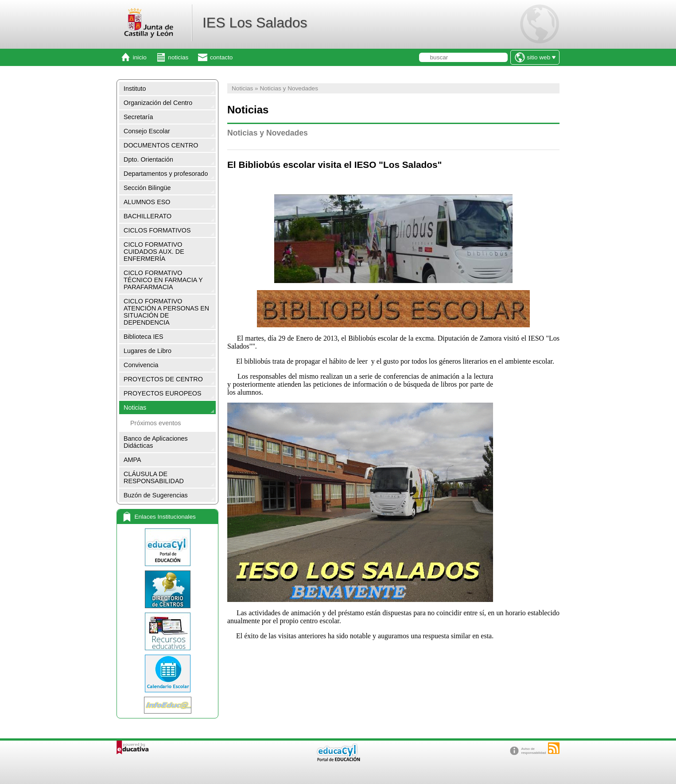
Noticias (135, 408)
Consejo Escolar (147, 131)
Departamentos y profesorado (166, 174)
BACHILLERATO (148, 216)
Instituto (135, 89)
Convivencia (141, 365)
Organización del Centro (158, 103)
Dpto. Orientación (148, 159)
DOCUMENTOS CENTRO (161, 145)
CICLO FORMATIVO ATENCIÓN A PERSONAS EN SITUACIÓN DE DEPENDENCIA (166, 312)
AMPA (132, 460)
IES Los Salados (255, 23)
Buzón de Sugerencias (156, 495)
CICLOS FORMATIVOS (157, 230)
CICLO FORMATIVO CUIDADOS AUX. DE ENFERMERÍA (154, 252)
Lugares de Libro (148, 351)
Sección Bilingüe (147, 188)
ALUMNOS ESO (147, 202)
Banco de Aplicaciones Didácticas (156, 442)
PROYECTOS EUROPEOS (163, 393)
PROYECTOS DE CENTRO (163, 379)
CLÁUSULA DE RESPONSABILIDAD (154, 477)
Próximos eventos (155, 423)
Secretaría (138, 117)
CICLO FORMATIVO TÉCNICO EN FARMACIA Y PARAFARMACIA (163, 280)
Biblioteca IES (144, 337)
